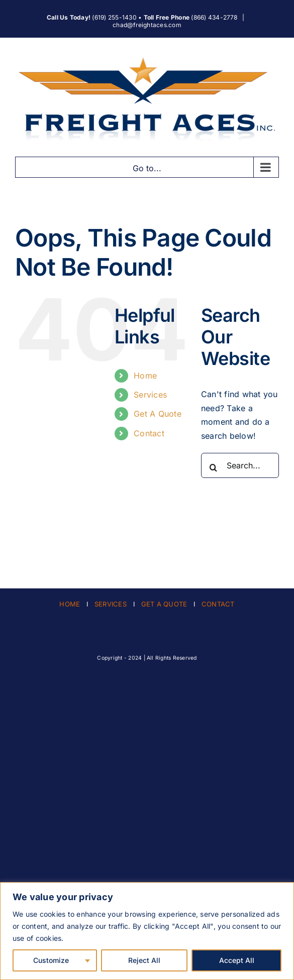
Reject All (144, 960)
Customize (51, 960)
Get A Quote (158, 414)
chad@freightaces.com (147, 25)
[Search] (214, 467)
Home (145, 376)
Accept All (237, 960)
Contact (149, 433)
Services (150, 395)
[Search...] (240, 465)
